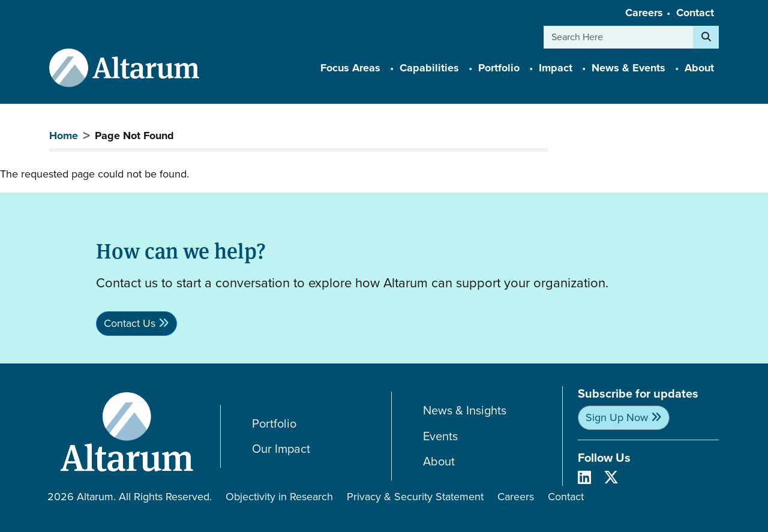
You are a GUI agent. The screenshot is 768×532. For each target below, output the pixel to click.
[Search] (706, 37)
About (439, 462)
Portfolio (274, 424)
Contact (695, 13)
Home (64, 136)
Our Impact (281, 449)
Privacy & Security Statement (415, 497)
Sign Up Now (617, 417)
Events (440, 436)
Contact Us (130, 323)
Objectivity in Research (279, 497)
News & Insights (465, 411)
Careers (644, 13)
